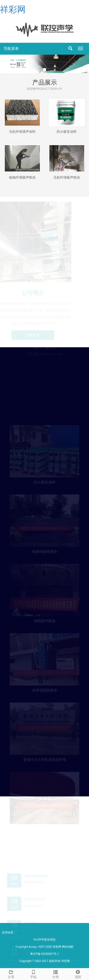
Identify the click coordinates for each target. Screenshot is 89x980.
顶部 (78, 974)
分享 (11, 974)
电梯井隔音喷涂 (37, 875)
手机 (33, 974)
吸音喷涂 (31, 921)
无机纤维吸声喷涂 (67, 177)
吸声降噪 (31, 945)
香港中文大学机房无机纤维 (45, 759)
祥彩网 (13, 9)
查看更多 (33, 335)
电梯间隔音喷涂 (44, 551)
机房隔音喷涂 (35, 898)
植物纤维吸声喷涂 (22, 177)
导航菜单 (11, 49)
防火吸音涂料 (67, 132)
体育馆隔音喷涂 (44, 689)
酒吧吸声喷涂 (45, 620)
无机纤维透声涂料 (22, 132)
